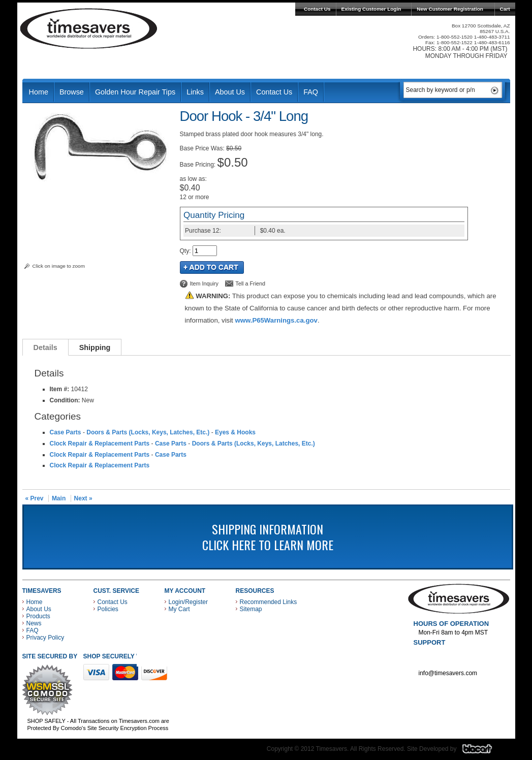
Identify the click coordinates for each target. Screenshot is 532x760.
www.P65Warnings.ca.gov (276, 320)
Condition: (65, 400)
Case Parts (66, 432)
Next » (83, 498)
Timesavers (89, 28)
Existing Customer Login (371, 9)
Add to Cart (212, 267)
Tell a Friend (250, 283)
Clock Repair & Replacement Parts (100, 444)
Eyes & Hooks (235, 432)
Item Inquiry (204, 283)
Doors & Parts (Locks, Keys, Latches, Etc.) (148, 432)
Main (59, 498)
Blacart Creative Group (483, 751)
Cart (505, 9)
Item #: (60, 389)
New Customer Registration (450, 9)
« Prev (35, 498)
